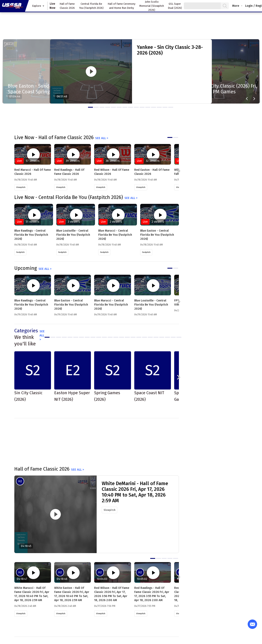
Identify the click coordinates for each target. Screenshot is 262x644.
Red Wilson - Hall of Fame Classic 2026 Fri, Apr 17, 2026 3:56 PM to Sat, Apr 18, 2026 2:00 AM (112, 594)
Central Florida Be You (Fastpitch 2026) (91, 6)
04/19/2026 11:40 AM (26, 315)
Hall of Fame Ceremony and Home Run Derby (121, 6)
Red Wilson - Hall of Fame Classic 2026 (112, 172)
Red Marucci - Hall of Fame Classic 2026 (33, 172)
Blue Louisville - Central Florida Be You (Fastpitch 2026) (73, 235)
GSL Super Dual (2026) (175, 6)
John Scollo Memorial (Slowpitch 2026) (152, 6)
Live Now (52, 6)
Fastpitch (20, 252)
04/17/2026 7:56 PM (105, 606)
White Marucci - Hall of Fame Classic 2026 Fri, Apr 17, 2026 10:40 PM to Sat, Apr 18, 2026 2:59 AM (32, 594)
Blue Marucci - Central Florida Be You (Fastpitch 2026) (115, 235)
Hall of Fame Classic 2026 (67, 6)
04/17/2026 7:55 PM (145, 606)
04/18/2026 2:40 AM (25, 606)
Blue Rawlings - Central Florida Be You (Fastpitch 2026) (31, 235)
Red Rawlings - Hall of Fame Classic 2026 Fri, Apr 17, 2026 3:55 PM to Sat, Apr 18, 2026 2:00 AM (152, 594)
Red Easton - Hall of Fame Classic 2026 (152, 172)
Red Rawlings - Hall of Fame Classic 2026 (69, 172)
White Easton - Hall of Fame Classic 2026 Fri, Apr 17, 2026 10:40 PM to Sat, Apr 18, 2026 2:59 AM (72, 594)
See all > (102, 138)
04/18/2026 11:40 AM (26, 180)
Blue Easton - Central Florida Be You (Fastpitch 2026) (157, 235)
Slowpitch (21, 187)
